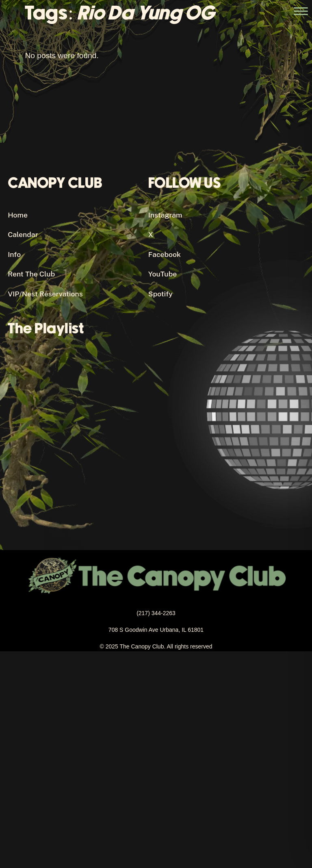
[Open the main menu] (301, 11)
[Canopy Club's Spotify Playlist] (148, 426)
